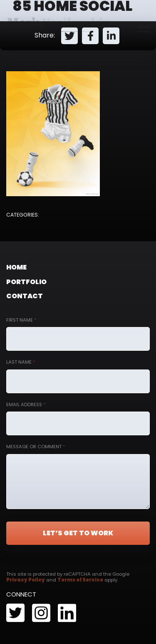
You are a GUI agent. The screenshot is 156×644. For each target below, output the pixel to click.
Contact (25, 296)
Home (16, 267)
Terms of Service (80, 580)
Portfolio (26, 282)
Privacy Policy (26, 580)
